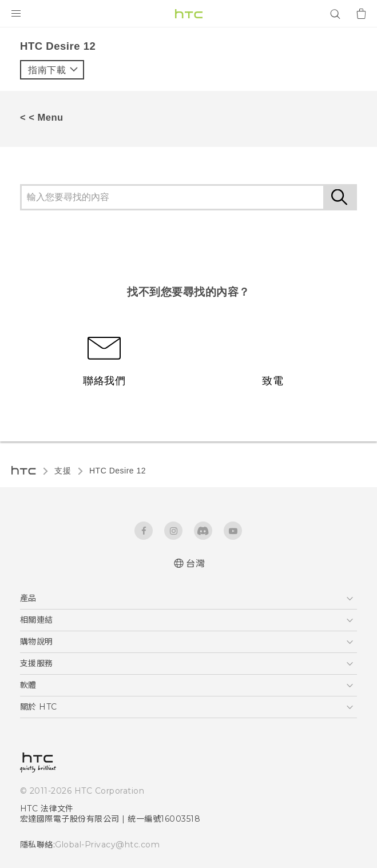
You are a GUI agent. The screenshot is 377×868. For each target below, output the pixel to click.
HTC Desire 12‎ (118, 471)
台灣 (195, 564)
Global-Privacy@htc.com (107, 845)
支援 (63, 471)
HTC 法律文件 (47, 809)
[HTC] (189, 14)
